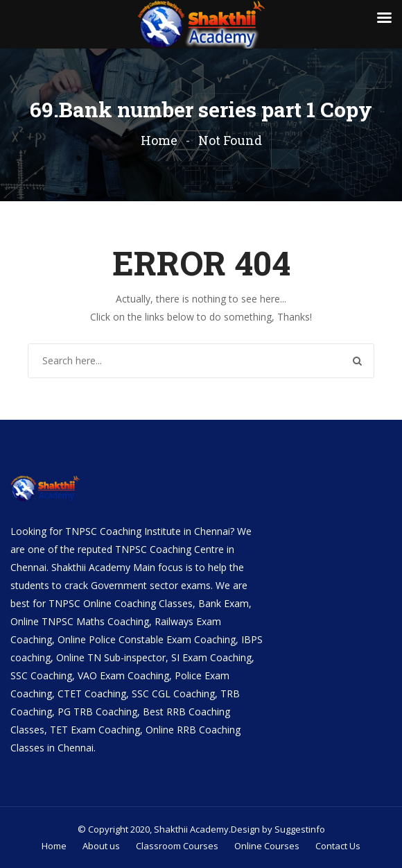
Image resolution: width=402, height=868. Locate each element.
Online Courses (267, 846)
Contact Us (338, 846)
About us (101, 846)
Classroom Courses (177, 846)
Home (159, 140)
